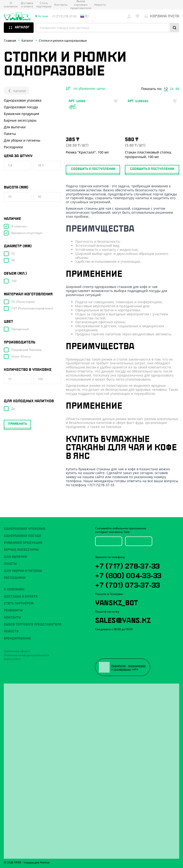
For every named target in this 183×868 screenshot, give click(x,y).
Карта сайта (12, 659)
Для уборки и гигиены (22, 140)
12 (166, 89)
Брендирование (17, 639)
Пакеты (10, 134)
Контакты (61, 5)
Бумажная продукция (21, 114)
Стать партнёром (44, 5)
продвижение (122, 669)
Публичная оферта (17, 651)
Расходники (13, 147)
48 (177, 89)
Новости (100, 5)
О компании (11, 5)
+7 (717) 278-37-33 (127, 565)
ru (85, 16)
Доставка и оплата (27, 5)
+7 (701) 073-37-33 (127, 584)
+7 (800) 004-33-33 (128, 575)
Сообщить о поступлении (93, 169)
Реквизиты (13, 610)
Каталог (16, 91)
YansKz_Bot (116, 602)
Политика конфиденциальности (26, 655)
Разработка (119, 666)
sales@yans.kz (123, 620)
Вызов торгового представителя (33, 625)
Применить (18, 424)
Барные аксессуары (20, 120)
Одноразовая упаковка (23, 100)
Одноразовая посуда (21, 107)
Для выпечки (15, 127)
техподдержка (137, 666)
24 (172, 89)
